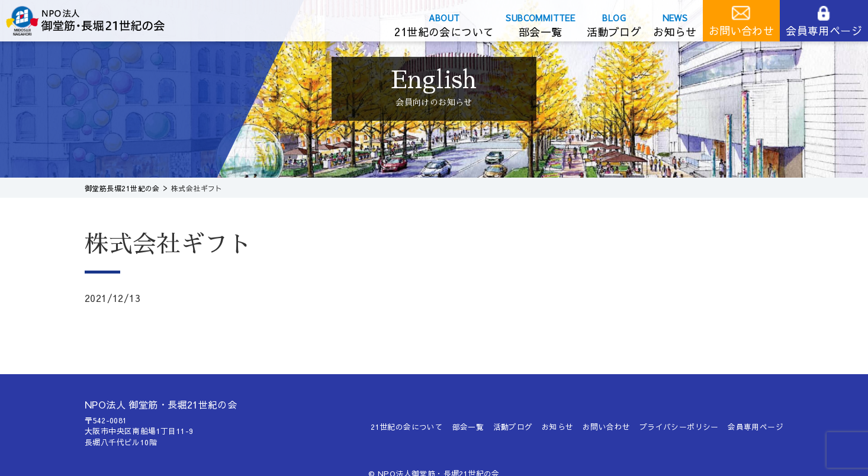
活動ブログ (614, 32)
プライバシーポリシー (679, 427)
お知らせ (675, 32)
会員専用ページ (824, 30)
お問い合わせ (741, 30)
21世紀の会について (444, 32)
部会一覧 (541, 32)
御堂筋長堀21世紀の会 (95, 21)
